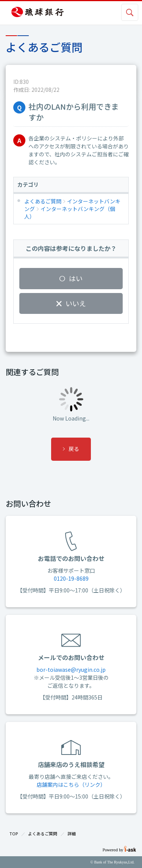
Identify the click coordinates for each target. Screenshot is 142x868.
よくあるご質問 (43, 833)
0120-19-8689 (71, 578)
